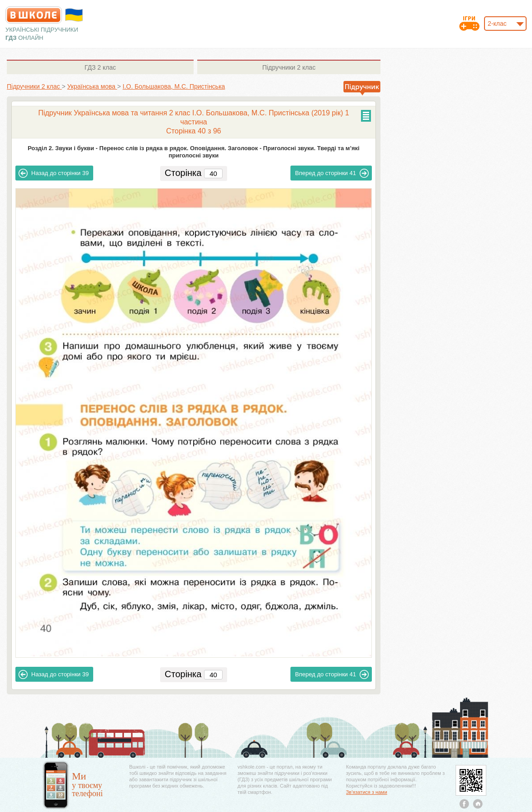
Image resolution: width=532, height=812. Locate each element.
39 (54, 173)
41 (332, 173)
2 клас (100, 67)
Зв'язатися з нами (367, 792)
